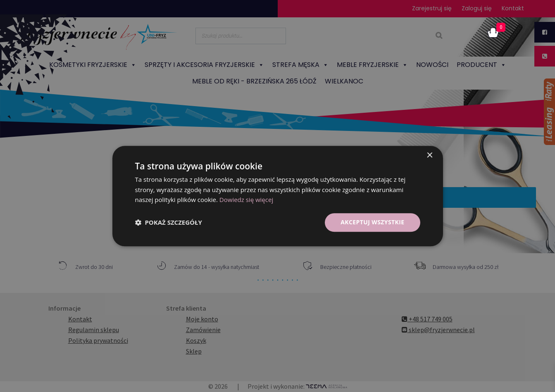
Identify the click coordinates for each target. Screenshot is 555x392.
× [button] (430, 156)
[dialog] (277, 196)
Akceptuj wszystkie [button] (372, 222)
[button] (169, 223)
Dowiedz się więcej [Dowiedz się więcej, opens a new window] (246, 200)
